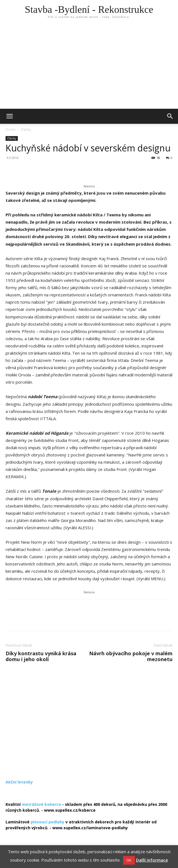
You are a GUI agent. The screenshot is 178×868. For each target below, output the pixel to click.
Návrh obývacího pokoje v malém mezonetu (131, 656)
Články (26, 130)
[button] (170, 116)
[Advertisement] (89, 67)
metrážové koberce (41, 804)
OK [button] (129, 860)
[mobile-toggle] (9, 116)
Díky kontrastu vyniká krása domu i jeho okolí (41, 656)
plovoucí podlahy (47, 822)
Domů (10, 130)
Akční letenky (19, 782)
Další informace (152, 860)
